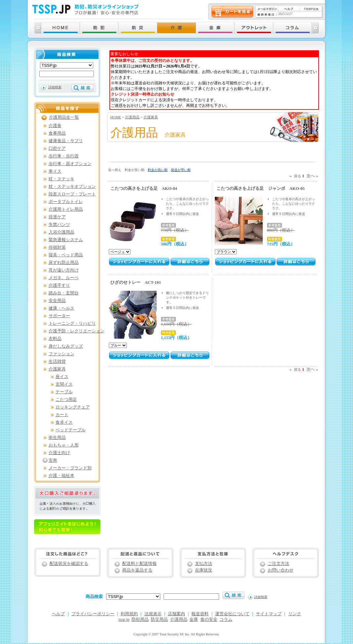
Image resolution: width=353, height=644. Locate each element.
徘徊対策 (57, 247)
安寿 (53, 460)
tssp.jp (124, 620)
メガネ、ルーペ (64, 278)
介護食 (55, 126)
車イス (55, 171)
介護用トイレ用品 (66, 209)
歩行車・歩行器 (64, 156)
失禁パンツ (59, 225)
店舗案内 (176, 614)
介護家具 (151, 117)
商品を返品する (137, 570)
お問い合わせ (281, 570)
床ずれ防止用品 (64, 263)
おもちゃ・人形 (64, 445)
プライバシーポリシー (93, 614)
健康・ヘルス (61, 308)
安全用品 (57, 301)
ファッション (61, 354)
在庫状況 (204, 570)
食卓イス (64, 422)
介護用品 (132, 117)
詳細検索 (55, 87)
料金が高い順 (158, 170)
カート (62, 415)
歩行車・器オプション (70, 164)
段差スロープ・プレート (72, 194)
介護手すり (59, 285)
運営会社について (232, 614)
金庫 (194, 620)
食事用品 (57, 133)
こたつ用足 (66, 400)
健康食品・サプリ (66, 141)
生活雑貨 (57, 362)
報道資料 (200, 614)
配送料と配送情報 (139, 564)
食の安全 (209, 620)
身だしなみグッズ (66, 346)
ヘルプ (58, 614)
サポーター (59, 316)
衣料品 (55, 339)
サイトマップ (269, 614)
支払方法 (204, 564)
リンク (295, 614)
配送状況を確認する (69, 564)
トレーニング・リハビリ (72, 323)
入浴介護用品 (61, 232)
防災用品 (159, 620)
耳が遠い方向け (64, 270)
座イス (62, 377)
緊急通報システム (66, 240)
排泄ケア (57, 217)
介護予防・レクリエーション (77, 331)
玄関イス (64, 384)
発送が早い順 (181, 170)
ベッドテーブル (71, 430)
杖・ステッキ (61, 179)
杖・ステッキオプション (72, 187)
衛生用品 (57, 438)
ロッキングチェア (73, 407)
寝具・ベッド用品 (66, 255)
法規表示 (153, 614)
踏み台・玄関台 (64, 293)
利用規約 (129, 614)
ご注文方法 (278, 564)
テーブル (64, 392)
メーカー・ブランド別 (70, 468)
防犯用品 (140, 620)
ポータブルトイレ (66, 202)
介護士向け (59, 453)
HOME (116, 117)
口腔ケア (57, 149)
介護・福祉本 (61, 476)
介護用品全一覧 (64, 117)
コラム (226, 620)
